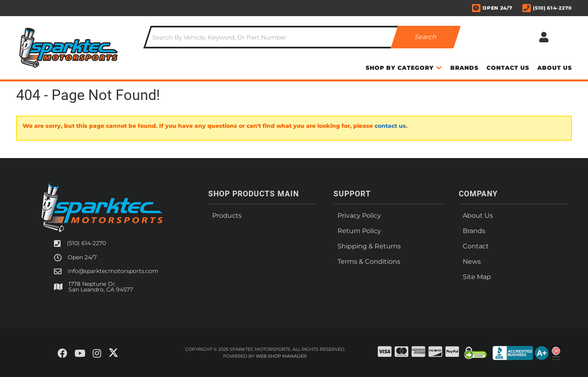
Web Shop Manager (281, 356)
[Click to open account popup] (544, 37)
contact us (390, 126)
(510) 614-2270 (86, 243)
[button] (302, 37)
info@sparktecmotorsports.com (113, 271)
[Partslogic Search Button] (426, 37)
